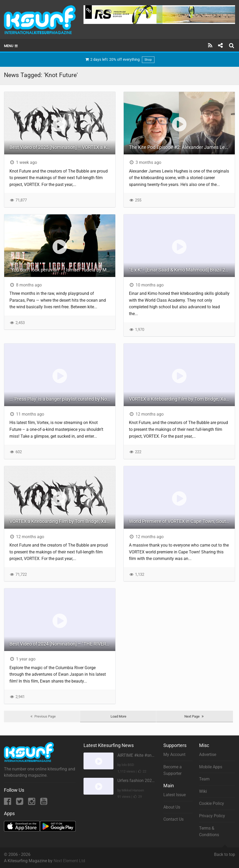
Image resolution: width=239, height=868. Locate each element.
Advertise (208, 755)
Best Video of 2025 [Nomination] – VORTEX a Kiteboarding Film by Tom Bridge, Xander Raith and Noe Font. (62, 147)
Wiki (203, 791)
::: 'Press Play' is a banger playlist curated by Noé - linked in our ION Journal (62, 399)
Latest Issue (175, 795)
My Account (174, 755)
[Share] (220, 46)
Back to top (225, 852)
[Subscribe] (210, 46)
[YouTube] (44, 803)
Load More (118, 716)
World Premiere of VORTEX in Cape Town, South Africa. (182, 521)
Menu (11, 46)
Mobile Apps (211, 767)
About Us (172, 807)
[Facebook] (8, 803)
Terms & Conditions (209, 832)
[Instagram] (32, 803)
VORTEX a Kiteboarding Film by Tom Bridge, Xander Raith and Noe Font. (182, 399)
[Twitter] (20, 803)
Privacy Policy (212, 816)
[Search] (232, 46)
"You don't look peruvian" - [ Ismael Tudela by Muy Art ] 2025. (62, 270)
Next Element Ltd (69, 861)
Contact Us (173, 819)
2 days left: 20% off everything (120, 60)
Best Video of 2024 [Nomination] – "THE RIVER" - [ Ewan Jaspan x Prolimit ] (62, 644)
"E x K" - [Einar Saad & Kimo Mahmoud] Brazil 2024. (182, 270)
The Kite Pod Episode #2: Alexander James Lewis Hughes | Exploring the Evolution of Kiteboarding (182, 147)
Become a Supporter (173, 770)
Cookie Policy (212, 803)
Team (204, 779)
